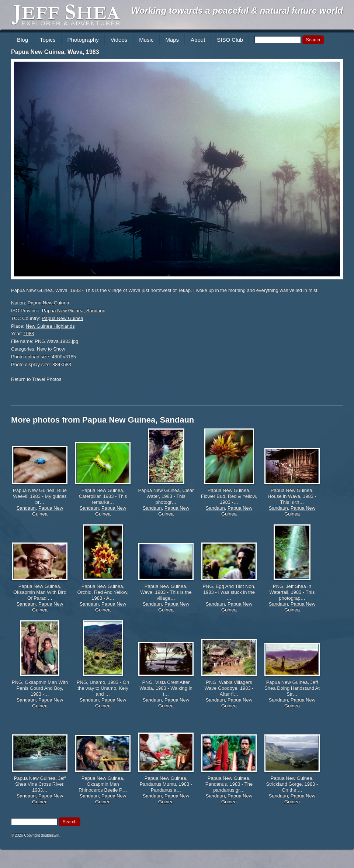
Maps (172, 40)
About (198, 40)
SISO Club (230, 40)
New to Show (51, 349)
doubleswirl (50, 835)
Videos (119, 40)
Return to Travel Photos (36, 379)
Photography (83, 40)
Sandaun (26, 508)
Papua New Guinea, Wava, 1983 (55, 52)
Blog (22, 40)
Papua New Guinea (48, 303)
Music (146, 40)
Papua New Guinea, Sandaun (74, 311)
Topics (48, 40)
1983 (29, 333)
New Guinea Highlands (50, 326)
